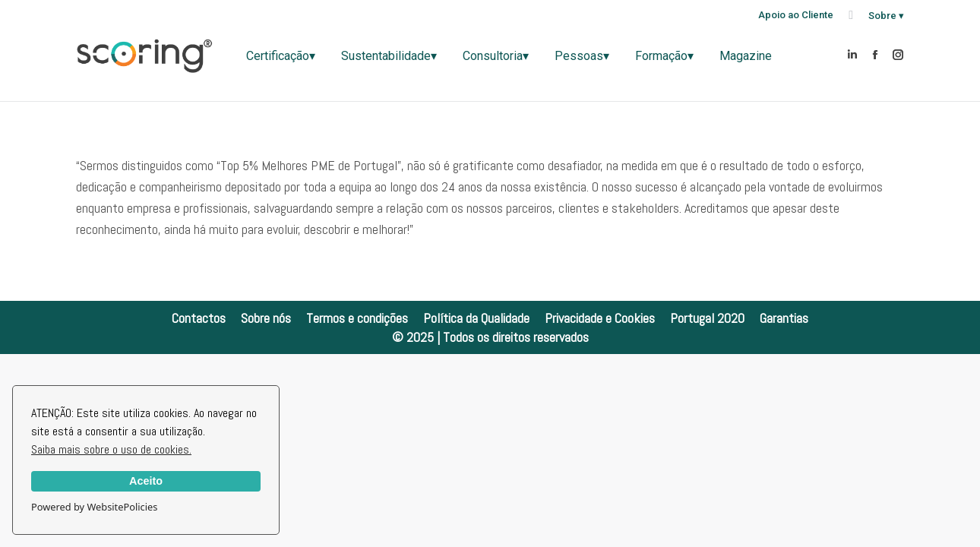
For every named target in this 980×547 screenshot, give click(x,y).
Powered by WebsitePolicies (94, 507)
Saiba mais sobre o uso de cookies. (111, 449)
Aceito (146, 481)
